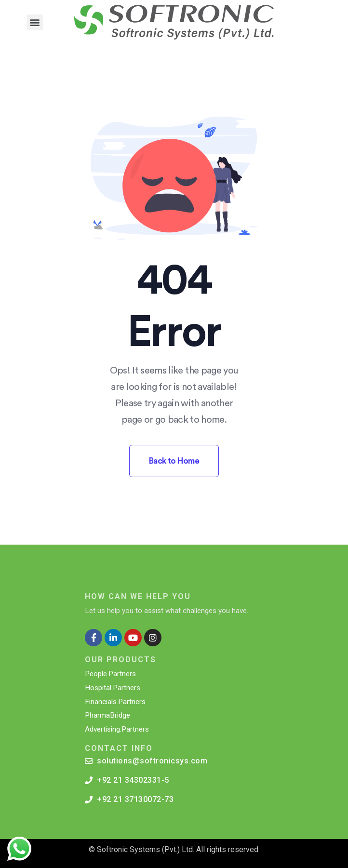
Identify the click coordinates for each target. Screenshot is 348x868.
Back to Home (174, 461)
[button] (35, 22)
